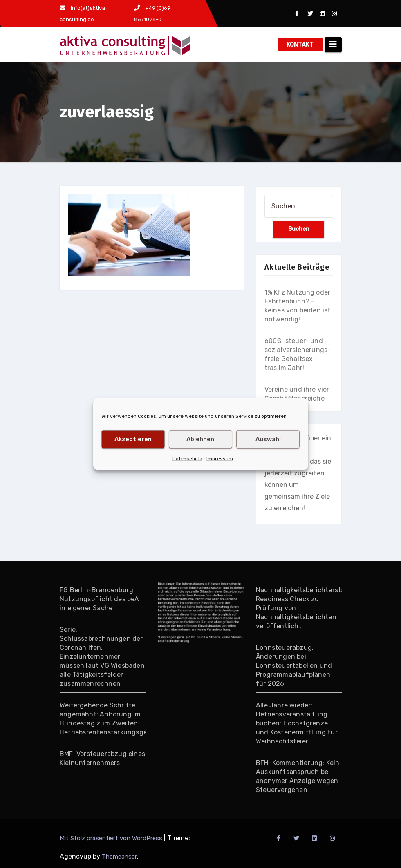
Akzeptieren (133, 439)
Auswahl (268, 439)
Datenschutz (187, 458)
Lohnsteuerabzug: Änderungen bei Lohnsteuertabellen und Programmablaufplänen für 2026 (294, 666)
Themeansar (119, 857)
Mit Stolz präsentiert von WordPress (112, 838)
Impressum (220, 458)
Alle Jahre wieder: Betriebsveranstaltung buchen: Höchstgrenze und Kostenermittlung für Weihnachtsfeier (297, 723)
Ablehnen (200, 439)
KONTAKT (300, 45)
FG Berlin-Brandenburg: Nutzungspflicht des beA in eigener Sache (100, 599)
